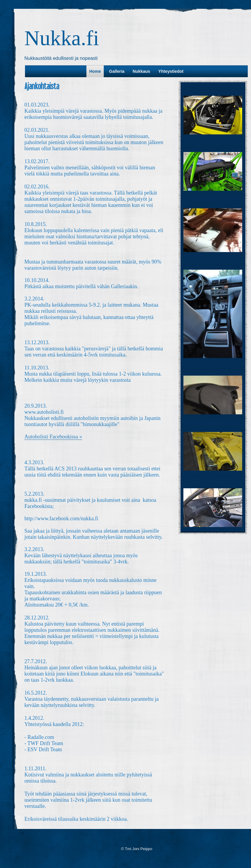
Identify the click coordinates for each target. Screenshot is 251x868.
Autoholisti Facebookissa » (53, 437)
